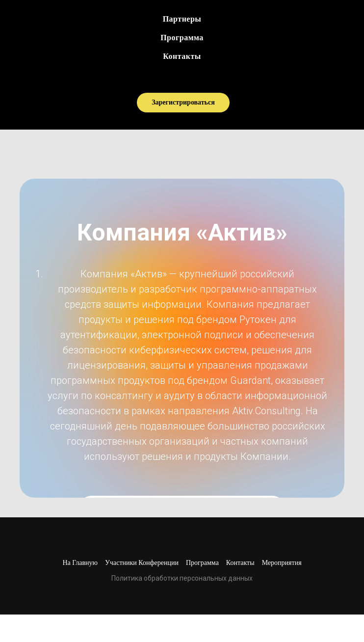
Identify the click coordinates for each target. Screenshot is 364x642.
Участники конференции (142, 563)
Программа (182, 38)
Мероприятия (282, 563)
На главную (80, 563)
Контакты (182, 56)
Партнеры (182, 19)
